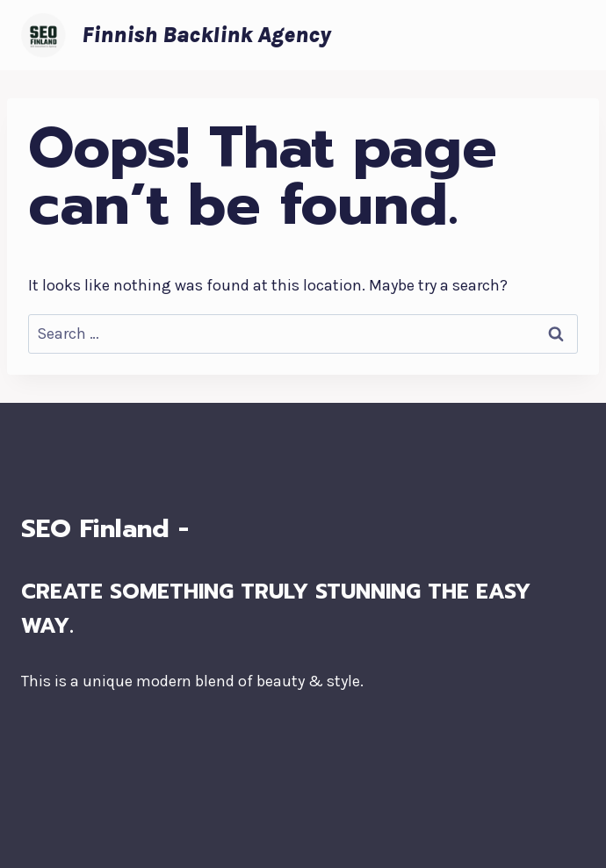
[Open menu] (569, 35)
